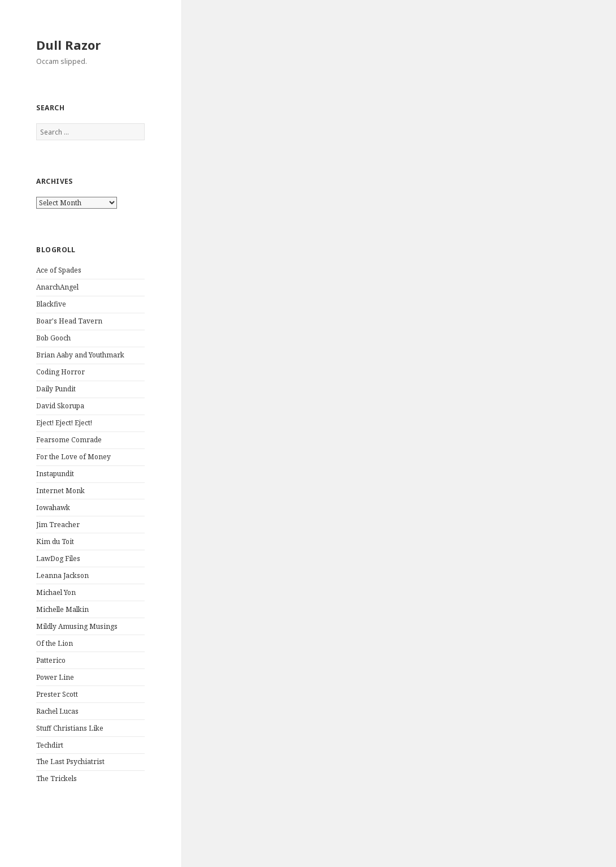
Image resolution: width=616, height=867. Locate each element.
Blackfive (51, 304)
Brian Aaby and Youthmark (80, 355)
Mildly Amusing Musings (77, 626)
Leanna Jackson (62, 575)
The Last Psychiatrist (70, 762)
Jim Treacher (58, 525)
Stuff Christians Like (70, 728)
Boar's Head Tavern (69, 321)
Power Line (55, 677)
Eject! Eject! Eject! (64, 423)
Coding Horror (60, 372)
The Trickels (57, 778)
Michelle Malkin (62, 609)
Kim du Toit (55, 542)
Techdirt (50, 745)
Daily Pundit (56, 389)
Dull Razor (68, 45)
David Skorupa (60, 406)
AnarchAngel (57, 287)
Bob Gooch (53, 338)
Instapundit (55, 474)
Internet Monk (60, 491)
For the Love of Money (73, 457)
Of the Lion (55, 643)
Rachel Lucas (57, 711)
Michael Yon (56, 592)
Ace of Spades (59, 270)
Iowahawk (53, 508)
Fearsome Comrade (69, 440)
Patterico (51, 660)
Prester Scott (57, 694)
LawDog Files (58, 558)
